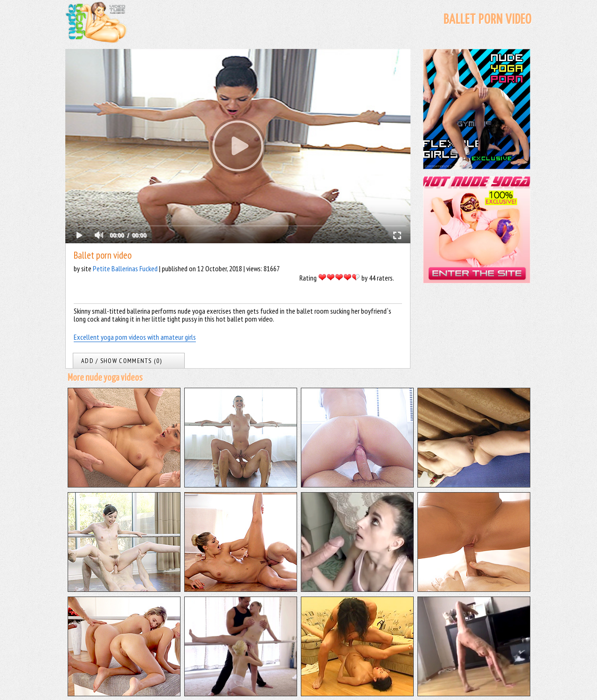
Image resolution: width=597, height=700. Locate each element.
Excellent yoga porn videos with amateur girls (135, 337)
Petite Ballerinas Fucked (125, 268)
